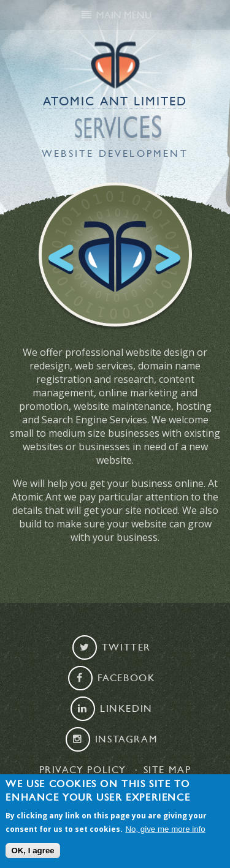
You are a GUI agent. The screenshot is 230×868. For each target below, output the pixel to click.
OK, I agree (33, 851)
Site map (167, 770)
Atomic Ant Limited (115, 102)
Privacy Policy (83, 770)
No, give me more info (165, 829)
